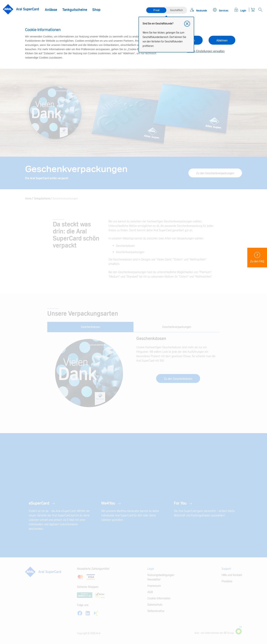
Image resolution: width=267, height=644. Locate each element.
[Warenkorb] (253, 10)
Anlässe (51, 10)
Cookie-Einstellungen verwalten (206, 51)
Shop (96, 10)
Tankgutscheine (75, 10)
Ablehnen (222, 41)
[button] (187, 24)
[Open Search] (260, 10)
